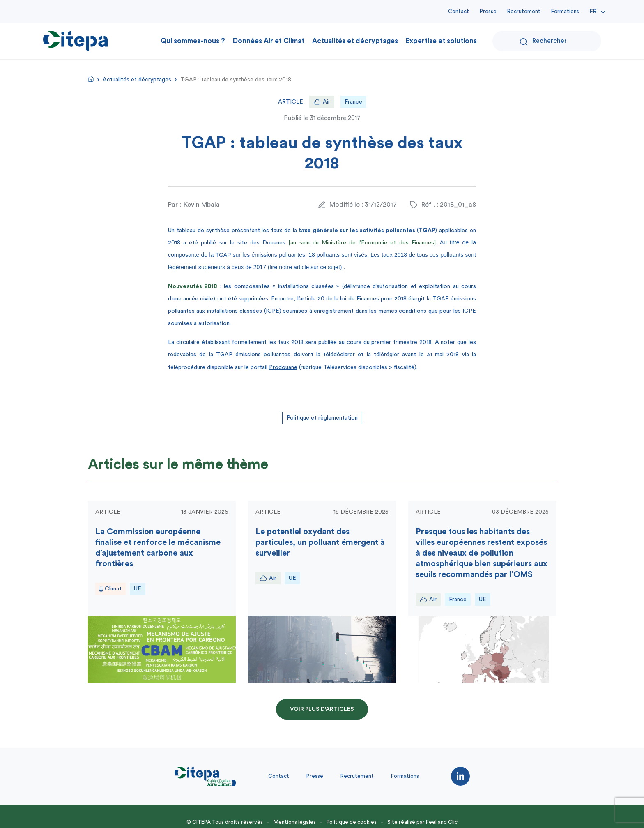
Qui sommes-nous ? (193, 41)
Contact (459, 11)
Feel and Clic (442, 822)
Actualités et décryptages (355, 41)
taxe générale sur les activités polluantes (358, 231)
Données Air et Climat (269, 41)
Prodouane (283, 367)
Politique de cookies (352, 822)
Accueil (91, 79)
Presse (488, 11)
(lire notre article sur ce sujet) (305, 267)
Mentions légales (295, 822)
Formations (565, 11)
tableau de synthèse (204, 231)
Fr (593, 12)
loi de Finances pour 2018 (373, 299)
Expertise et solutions (441, 41)
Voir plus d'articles (322, 709)
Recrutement (524, 11)
